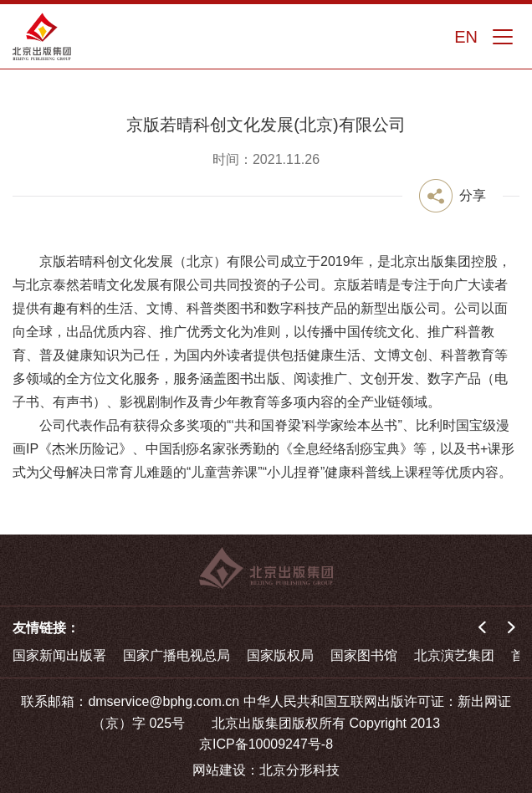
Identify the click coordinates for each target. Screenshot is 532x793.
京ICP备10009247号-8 (266, 744)
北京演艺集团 (454, 655)
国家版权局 (280, 655)
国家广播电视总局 (176, 655)
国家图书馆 (364, 655)
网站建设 (219, 770)
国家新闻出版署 (59, 655)
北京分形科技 (299, 770)
